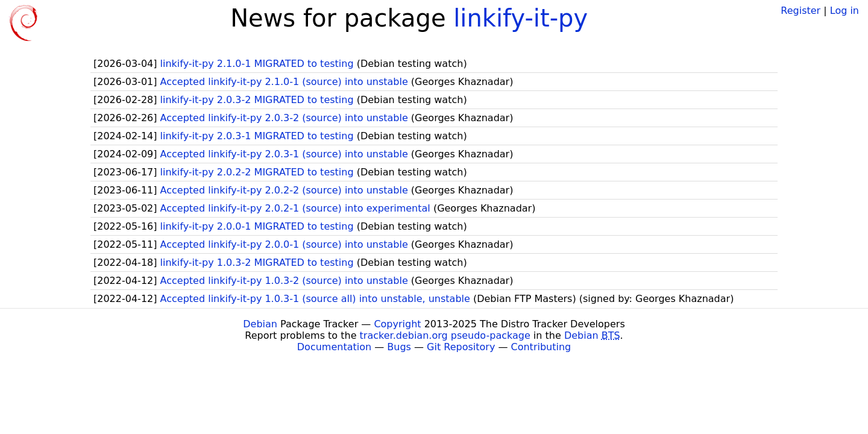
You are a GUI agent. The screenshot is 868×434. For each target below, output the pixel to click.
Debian (260, 324)
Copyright (397, 324)
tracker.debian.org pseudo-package (445, 335)
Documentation (334, 347)
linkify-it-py (520, 18)
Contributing (541, 347)
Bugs (399, 347)
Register (800, 11)
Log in (844, 11)
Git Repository (461, 347)
